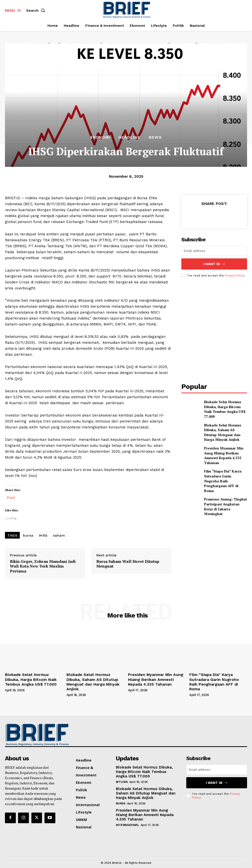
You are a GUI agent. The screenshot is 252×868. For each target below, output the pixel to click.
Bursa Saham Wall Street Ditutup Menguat (128, 564)
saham (59, 535)
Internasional (127, 816)
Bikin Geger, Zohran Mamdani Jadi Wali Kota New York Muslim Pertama (43, 566)
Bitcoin (122, 774)
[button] (37, 10)
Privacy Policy (235, 274)
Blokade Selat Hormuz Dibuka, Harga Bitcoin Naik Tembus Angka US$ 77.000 (224, 407)
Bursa (121, 795)
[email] (214, 251)
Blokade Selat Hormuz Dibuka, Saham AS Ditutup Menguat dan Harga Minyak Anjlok (224, 429)
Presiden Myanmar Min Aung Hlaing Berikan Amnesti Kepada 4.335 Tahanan (226, 450)
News (155, 137)
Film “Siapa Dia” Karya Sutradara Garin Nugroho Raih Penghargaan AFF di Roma (223, 472)
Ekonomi (100, 137)
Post (11, 497)
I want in (214, 263)
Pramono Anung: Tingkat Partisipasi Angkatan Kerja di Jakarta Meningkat (225, 493)
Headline (129, 137)
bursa (28, 535)
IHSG (43, 535)
